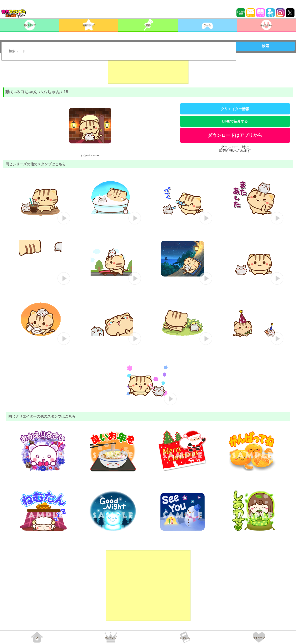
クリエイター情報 (235, 109)
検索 (265, 46)
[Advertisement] (148, 71)
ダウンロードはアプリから (235, 135)
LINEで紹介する (235, 121)
